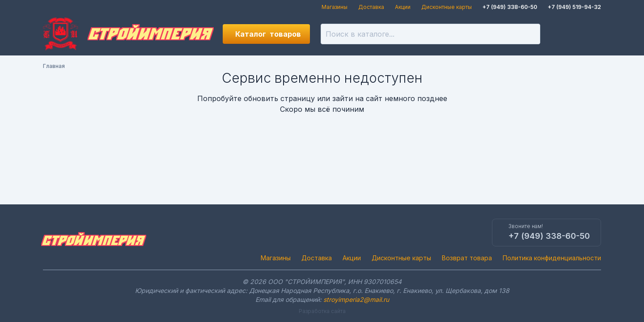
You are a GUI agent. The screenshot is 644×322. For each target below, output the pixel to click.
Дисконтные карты (447, 7)
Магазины (335, 7)
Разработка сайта (322, 311)
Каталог (268, 34)
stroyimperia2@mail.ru (356, 299)
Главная (54, 66)
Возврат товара (467, 258)
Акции (403, 7)
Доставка (371, 7)
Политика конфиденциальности (552, 258)
